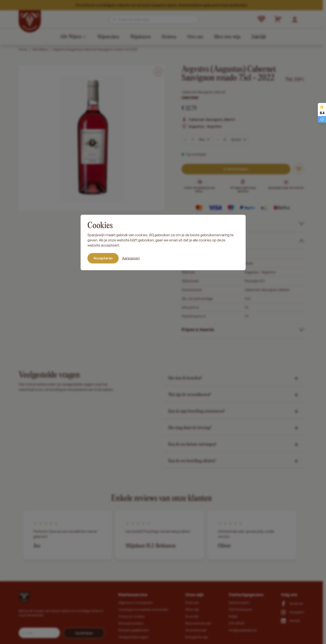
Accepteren (103, 258)
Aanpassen (131, 258)
